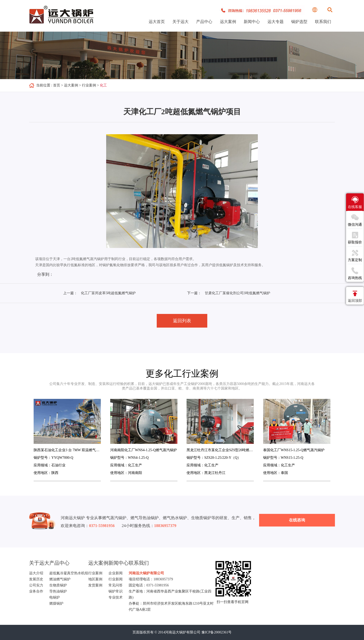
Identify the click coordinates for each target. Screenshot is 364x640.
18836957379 (163, 579)
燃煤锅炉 (56, 603)
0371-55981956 (158, 585)
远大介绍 (36, 573)
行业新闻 (116, 579)
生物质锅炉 (58, 585)
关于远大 (180, 22)
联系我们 (323, 22)
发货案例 (95, 585)
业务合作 (36, 591)
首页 (57, 85)
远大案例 (228, 22)
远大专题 (276, 22)
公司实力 (36, 585)
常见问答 (116, 585)
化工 (103, 85)
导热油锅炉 (58, 591)
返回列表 (182, 321)
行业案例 (89, 85)
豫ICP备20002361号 (217, 632)
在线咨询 (297, 520)
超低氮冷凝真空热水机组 (69, 573)
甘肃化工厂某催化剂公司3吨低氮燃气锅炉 (237, 293)
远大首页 (157, 22)
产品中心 (204, 22)
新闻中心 (252, 22)
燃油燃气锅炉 (60, 579)
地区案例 (95, 579)
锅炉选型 (299, 22)
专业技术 (116, 597)
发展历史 (36, 579)
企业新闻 (116, 573)
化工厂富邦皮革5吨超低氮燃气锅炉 (108, 293)
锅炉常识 (116, 591)
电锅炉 (55, 597)
